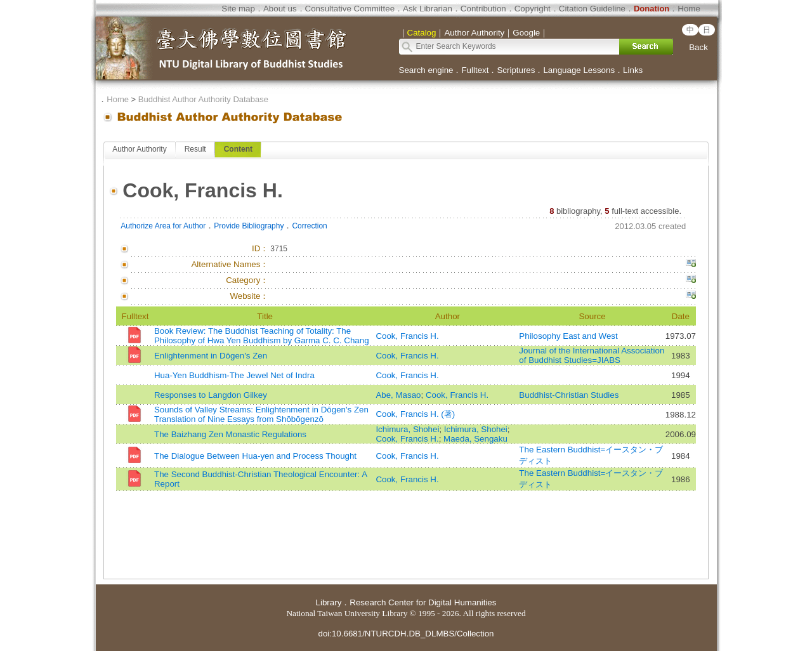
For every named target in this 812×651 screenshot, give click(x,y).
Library (329, 602)
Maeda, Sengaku (475, 439)
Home (689, 9)
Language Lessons (579, 70)
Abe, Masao (398, 395)
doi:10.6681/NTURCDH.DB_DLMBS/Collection (406, 634)
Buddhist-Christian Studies (569, 395)
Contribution (483, 9)
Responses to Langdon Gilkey (211, 395)
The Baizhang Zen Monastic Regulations (230, 434)
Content (238, 149)
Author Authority (139, 149)
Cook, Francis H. (407, 336)
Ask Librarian (428, 9)
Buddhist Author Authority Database (203, 99)
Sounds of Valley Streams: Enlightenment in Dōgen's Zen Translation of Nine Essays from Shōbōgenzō (261, 414)
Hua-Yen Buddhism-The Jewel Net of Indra (234, 375)
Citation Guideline (592, 9)
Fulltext (475, 70)
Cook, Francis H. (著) (415, 414)
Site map (238, 9)
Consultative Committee (350, 9)
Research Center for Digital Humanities (423, 602)
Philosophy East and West (568, 336)
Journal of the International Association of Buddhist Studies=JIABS (592, 355)
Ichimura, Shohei (407, 429)
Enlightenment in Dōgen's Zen (211, 356)
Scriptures (516, 70)
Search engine (426, 70)
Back (698, 47)
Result (195, 149)
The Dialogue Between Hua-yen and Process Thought (255, 456)
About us (280, 9)
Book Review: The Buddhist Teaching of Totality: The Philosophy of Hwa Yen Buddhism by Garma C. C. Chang (262, 336)
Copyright (533, 9)
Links (633, 70)
